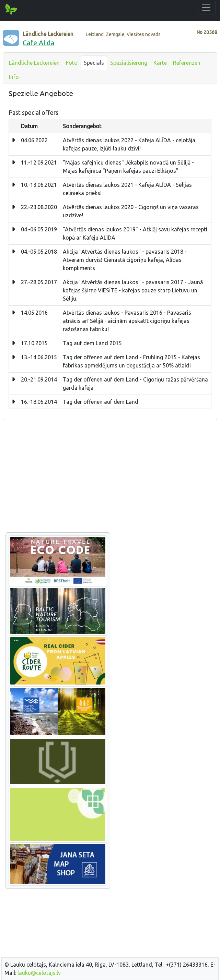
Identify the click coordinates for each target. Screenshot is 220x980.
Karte (160, 63)
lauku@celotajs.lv (39, 973)
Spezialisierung (129, 63)
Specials (94, 63)
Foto (72, 63)
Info (14, 77)
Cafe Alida (38, 43)
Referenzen (187, 63)
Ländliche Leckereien (34, 63)
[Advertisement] (110, 480)
